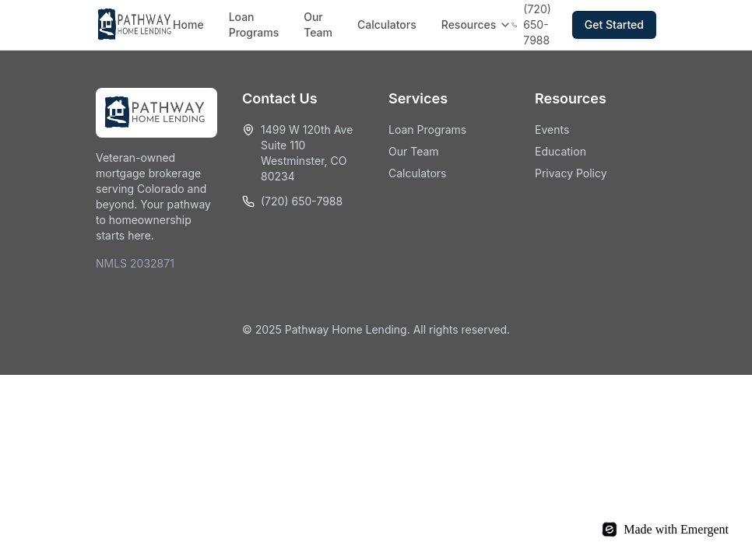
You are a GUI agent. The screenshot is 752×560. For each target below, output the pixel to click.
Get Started (614, 24)
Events (552, 129)
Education (560, 151)
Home (188, 24)
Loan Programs (254, 24)
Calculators (387, 24)
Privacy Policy (571, 173)
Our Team (318, 24)
